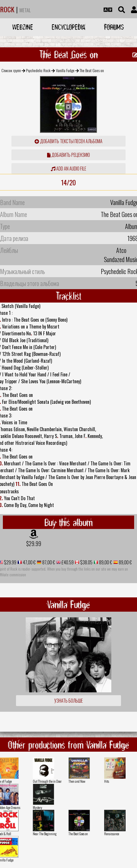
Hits (107, 781)
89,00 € (105, 562)
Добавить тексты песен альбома (68, 141)
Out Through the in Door (47, 781)
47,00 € (29, 562)
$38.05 (86, 562)
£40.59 (67, 562)
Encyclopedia (68, 27)
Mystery (38, 807)
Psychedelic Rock (38, 70)
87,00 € (48, 562)
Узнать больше (68, 701)
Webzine (23, 27)
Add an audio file (68, 169)
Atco (121, 250)
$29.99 (34, 543)
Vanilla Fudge (65, 70)
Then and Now (77, 781)
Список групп (11, 70)
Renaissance (112, 834)
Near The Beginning (45, 834)
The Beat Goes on (78, 834)
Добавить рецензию (68, 155)
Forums (114, 27)
